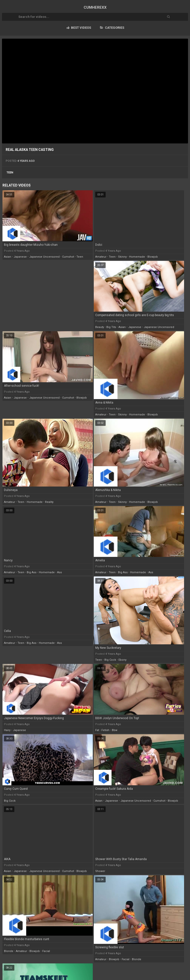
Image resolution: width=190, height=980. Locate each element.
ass (59, 572)
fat (97, 730)
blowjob (153, 257)
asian (8, 257)
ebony (122, 660)
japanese (20, 257)
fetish (105, 730)
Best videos (79, 28)
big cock (110, 660)
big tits (111, 327)
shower (100, 871)
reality (49, 502)
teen (10, 173)
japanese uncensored (44, 257)
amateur (101, 257)
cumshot (68, 257)
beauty (100, 327)
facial (46, 951)
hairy (7, 730)
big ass (32, 572)
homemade (137, 257)
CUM (95, 7)
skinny (122, 257)
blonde (9, 951)
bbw (115, 730)
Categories (112, 28)
